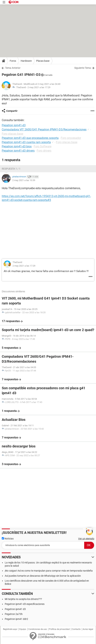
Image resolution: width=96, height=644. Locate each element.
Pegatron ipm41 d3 (15, 609)
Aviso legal (88, 629)
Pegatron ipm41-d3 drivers (18, 151)
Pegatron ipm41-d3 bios (17, 146)
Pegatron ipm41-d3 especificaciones (25, 604)
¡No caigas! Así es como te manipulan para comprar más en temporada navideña (49, 571)
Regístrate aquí (10, 629)
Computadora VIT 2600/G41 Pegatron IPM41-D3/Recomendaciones (44, 129)
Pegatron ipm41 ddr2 (16, 619)
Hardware (26, 61)
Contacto (76, 629)
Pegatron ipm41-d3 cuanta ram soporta (26, 142)
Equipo (23, 629)
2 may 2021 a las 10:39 (24, 180)
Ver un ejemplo (86, 539)
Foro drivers (44, 151)
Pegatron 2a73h (14, 614)
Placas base (43, 61)
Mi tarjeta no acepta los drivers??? (23, 599)
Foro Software (43, 146)
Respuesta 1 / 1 (11, 169)
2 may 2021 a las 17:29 (39, 87)
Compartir (12, 111)
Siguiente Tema (83, 68)
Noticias (8, 539)
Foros (13, 61)
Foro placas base (12, 134)
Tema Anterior (13, 68)
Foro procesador (71, 138)
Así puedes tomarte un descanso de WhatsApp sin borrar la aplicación (43, 576)
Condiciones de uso (38, 629)
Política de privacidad (59, 629)
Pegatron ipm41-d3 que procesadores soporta (30, 138)
